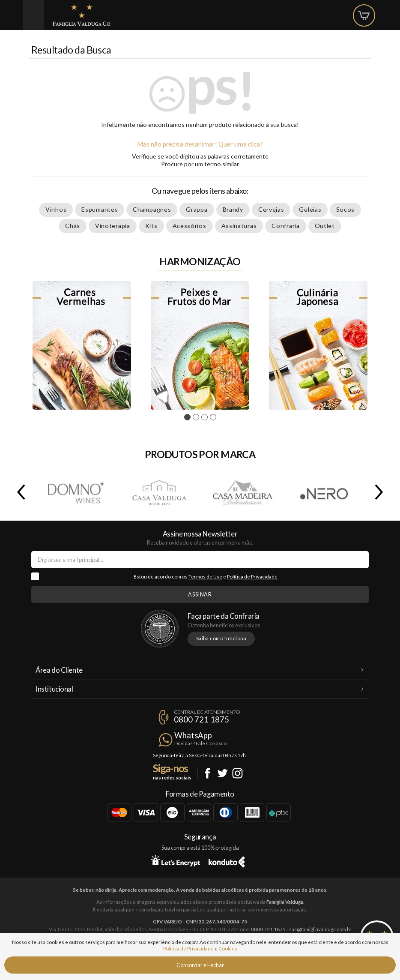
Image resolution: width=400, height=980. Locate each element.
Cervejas (271, 209)
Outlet (325, 226)
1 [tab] (189, 417)
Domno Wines (76, 492)
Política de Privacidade (252, 577)
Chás (73, 226)
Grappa (197, 209)
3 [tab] (206, 417)
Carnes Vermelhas (82, 345)
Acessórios (190, 226)
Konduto (227, 860)
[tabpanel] (82, 345)
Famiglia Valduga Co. (82, 15)
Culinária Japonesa (318, 345)
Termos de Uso (205, 577)
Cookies (228, 949)
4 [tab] (214, 417)
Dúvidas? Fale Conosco (200, 743)
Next (381, 492)
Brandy (233, 209)
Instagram (237, 773)
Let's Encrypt (175, 860)
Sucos (345, 209)
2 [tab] (197, 417)
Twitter (222, 773)
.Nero (325, 492)
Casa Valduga (159, 492)
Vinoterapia (113, 226)
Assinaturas (239, 226)
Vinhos (56, 209)
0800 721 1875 (201, 719)
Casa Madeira (242, 492)
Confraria (285, 226)
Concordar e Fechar (200, 965)
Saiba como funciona (221, 638)
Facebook (207, 773)
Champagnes (152, 209)
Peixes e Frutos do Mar (200, 345)
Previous (19, 492)
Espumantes (100, 209)
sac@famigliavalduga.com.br (320, 929)
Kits (151, 226)
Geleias (310, 209)
